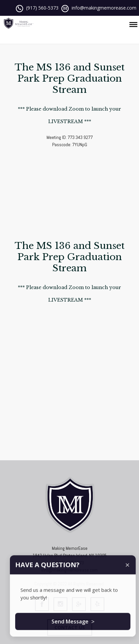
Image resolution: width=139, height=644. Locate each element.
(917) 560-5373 (42, 8)
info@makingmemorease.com (104, 8)
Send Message (73, 626)
